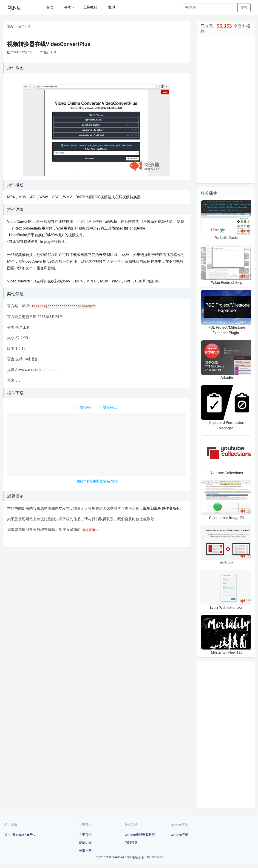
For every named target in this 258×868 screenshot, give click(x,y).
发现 (111, 7)
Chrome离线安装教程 (140, 835)
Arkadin (227, 378)
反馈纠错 (85, 843)
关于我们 (85, 835)
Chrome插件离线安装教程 (97, 481)
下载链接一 (85, 407)
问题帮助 (131, 843)
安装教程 (90, 7)
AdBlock (227, 563)
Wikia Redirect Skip (227, 283)
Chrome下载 (180, 835)
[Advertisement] (97, 443)
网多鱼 (14, 8)
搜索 (244, 7)
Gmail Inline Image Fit (227, 518)
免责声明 (85, 851)
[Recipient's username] (210, 8)
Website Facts (227, 238)
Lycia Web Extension (227, 608)
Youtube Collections (227, 473)
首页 (50, 7)
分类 (68, 7)
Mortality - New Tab (227, 652)
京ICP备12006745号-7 (20, 835)
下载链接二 (108, 407)
